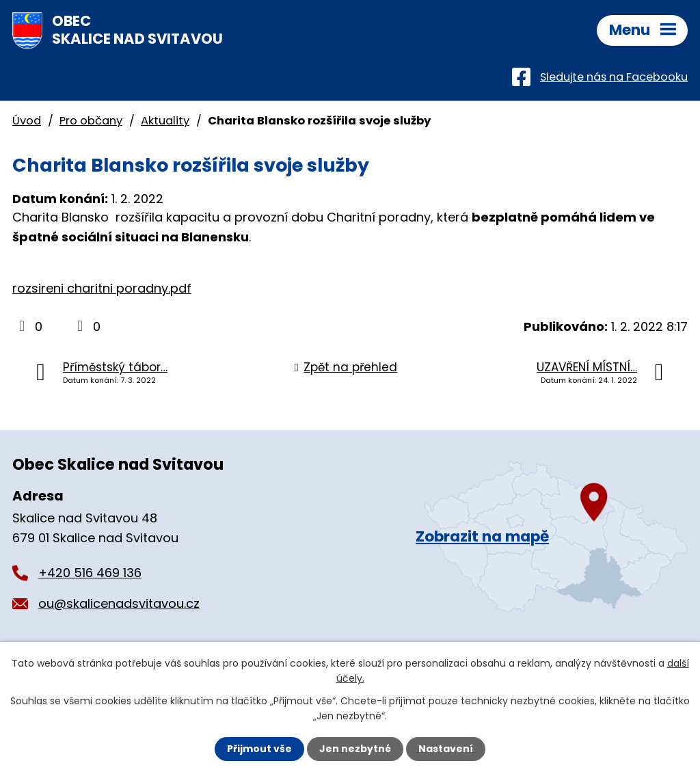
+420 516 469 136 (90, 573)
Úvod (27, 121)
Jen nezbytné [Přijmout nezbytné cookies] (355, 749)
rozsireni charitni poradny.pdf (102, 288)
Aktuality (165, 121)
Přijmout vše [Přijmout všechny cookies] (259, 749)
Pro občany (91, 121)
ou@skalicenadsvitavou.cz (119, 603)
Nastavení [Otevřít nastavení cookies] (446, 749)
